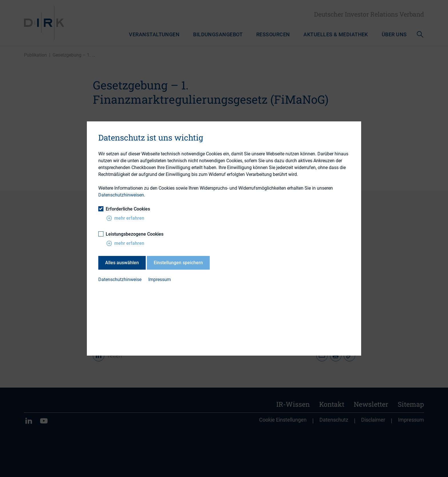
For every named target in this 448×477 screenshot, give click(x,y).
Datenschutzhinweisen (121, 195)
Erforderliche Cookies (124, 209)
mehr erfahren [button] (125, 218)
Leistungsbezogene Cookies (131, 234)
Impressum (160, 279)
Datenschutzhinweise (120, 279)
